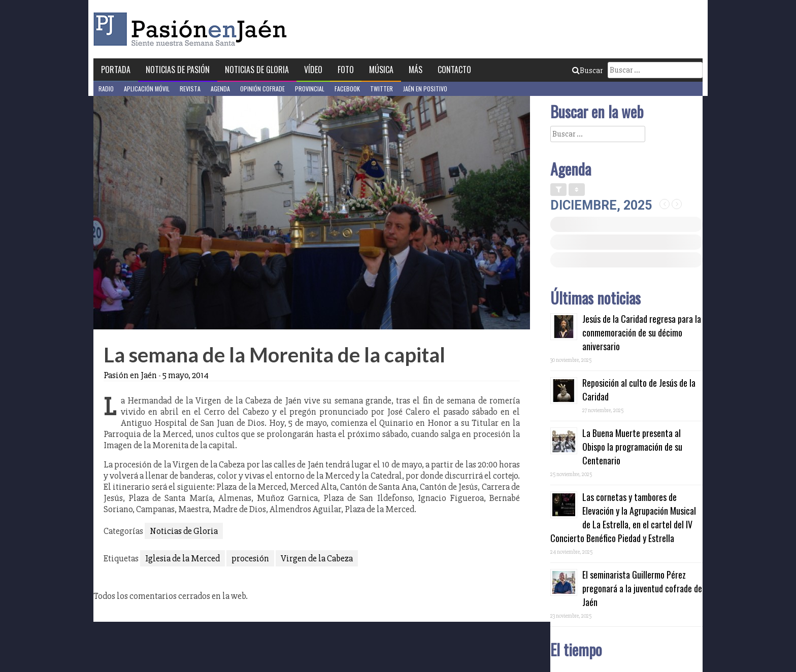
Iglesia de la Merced (183, 558)
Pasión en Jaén (193, 29)
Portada (116, 70)
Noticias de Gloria (257, 70)
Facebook (347, 89)
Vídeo (313, 70)
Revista (190, 89)
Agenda (220, 89)
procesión (250, 558)
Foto (346, 70)
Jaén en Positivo (425, 89)
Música (381, 70)
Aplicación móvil (147, 89)
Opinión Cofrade (262, 89)
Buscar (587, 71)
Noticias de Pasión (178, 70)
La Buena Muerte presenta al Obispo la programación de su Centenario (632, 447)
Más (416, 70)
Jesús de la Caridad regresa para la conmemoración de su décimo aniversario (642, 332)
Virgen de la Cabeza (317, 558)
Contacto (454, 70)
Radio (106, 89)
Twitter (382, 89)
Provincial (310, 89)
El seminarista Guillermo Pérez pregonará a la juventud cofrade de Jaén (642, 588)
